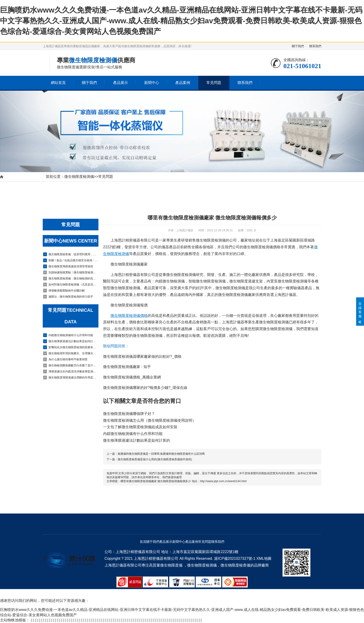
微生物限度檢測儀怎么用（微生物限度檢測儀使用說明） (149, 420)
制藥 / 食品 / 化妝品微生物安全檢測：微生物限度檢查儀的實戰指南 (71, 260)
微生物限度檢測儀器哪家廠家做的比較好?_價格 (142, 356)
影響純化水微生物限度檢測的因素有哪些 (71, 347)
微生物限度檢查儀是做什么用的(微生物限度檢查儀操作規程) (155, 459)
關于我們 (298, 46)
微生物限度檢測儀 (79, 177)
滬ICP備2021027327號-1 (235, 558)
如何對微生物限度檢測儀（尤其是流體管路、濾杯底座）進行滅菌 (71, 285)
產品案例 (183, 83)
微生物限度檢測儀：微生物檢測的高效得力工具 (71, 278)
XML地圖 (264, 558)
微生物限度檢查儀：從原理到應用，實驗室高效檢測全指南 (71, 254)
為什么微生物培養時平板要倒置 (65, 359)
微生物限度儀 (171, 565)
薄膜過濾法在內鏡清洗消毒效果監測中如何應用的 (71, 371)
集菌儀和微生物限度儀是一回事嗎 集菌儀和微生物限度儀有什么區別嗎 (161, 454)
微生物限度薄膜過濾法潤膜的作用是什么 (71, 378)
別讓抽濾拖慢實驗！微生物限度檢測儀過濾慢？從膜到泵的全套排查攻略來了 (71, 272)
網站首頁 (58, 83)
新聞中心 (152, 83)
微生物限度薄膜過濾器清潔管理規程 (68, 266)
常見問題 (214, 83)
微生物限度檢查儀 (235, 565)
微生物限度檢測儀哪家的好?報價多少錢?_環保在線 (145, 388)
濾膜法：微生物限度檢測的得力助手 (68, 297)
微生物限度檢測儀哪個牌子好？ (129, 414)
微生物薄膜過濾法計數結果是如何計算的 (71, 341)
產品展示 (120, 83)
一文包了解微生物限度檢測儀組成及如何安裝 (140, 427)
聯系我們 (315, 46)
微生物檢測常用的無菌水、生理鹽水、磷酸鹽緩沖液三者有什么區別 (71, 353)
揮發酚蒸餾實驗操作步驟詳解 (64, 291)
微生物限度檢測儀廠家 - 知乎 (127, 367)
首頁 (143, 542)
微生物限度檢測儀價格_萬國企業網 (132, 377)
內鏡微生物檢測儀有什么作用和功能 (68, 335)
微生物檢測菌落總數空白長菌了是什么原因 (71, 365)
